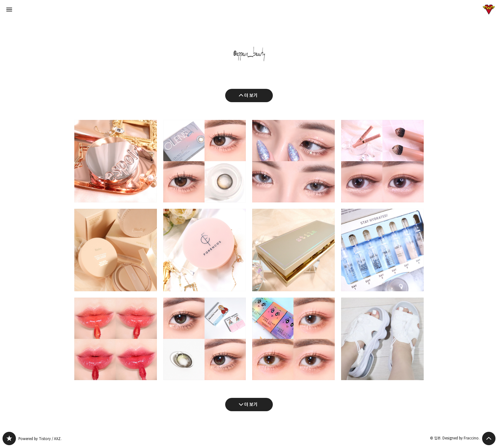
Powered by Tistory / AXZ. (40, 439)
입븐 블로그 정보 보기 (489, 10)
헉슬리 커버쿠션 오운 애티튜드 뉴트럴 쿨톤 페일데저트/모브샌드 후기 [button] (116, 250)
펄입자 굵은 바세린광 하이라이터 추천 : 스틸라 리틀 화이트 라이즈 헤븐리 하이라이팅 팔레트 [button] (293, 250)
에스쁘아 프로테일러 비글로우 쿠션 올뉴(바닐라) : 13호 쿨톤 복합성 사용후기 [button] (116, 161)
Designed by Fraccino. (461, 438)
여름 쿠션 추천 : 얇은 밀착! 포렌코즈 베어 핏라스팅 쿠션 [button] (205, 250)
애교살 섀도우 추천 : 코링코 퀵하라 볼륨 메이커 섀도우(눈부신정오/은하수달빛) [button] (382, 161)
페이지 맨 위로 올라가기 (489, 438)
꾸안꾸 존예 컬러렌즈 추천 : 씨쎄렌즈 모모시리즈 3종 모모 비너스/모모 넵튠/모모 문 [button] (293, 339)
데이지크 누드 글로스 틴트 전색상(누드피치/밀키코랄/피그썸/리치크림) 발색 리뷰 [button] (116, 339)
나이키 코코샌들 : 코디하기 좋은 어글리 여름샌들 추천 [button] (382, 339)
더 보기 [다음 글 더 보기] (251, 404)
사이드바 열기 (9, 10)
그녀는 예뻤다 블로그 (9, 438)
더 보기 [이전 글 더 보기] (251, 95)
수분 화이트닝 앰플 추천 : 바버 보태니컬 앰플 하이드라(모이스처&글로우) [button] (382, 250)
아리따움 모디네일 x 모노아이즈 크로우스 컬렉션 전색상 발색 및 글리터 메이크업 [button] (293, 161)
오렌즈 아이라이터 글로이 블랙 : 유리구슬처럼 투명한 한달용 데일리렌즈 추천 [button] (205, 161)
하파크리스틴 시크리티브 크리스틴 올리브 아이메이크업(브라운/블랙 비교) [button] (205, 339)
